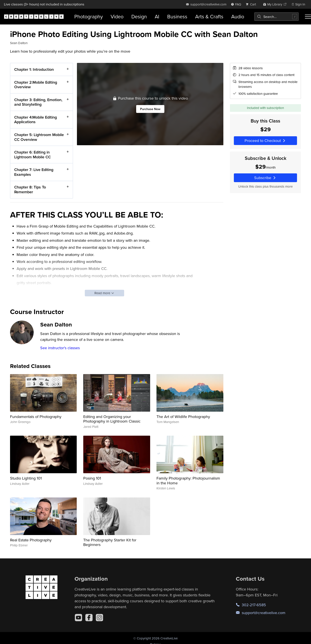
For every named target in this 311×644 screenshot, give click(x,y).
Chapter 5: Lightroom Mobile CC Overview (39, 137)
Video (117, 16)
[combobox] (276, 17)
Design (139, 16)
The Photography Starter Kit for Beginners (110, 542)
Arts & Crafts (209, 16)
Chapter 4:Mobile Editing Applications (36, 120)
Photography (89, 16)
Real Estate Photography (31, 540)
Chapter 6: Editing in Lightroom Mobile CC (32, 155)
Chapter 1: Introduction (34, 69)
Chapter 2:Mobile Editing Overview (36, 84)
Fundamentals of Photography (36, 417)
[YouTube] (78, 618)
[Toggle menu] (308, 17)
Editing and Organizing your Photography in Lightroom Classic (112, 419)
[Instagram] (99, 618)
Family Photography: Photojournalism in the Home (188, 481)
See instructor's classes (60, 348)
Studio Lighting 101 (26, 478)
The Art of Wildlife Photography (183, 417)
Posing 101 (92, 478)
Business (177, 16)
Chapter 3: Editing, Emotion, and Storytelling (38, 102)
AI (157, 16)
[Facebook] (89, 618)
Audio (238, 16)
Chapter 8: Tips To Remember (30, 189)
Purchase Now (150, 109)
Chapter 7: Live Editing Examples (34, 172)
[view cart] (252, 4)
